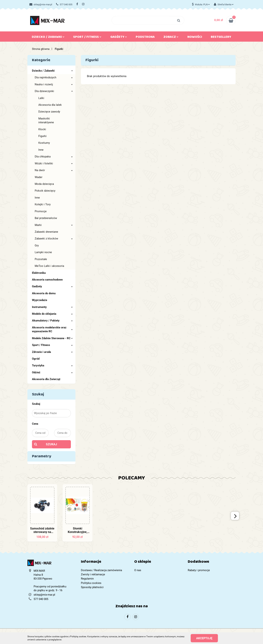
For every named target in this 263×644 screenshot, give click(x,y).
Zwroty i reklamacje (93, 574)
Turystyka (52, 365)
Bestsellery (221, 38)
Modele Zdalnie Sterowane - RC (52, 338)
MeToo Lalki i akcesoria (49, 266)
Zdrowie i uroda (52, 352)
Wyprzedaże (40, 300)
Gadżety (119, 38)
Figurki (42, 136)
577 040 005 (64, 4)
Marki (54, 225)
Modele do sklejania (52, 314)
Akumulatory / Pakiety (52, 321)
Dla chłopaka (54, 157)
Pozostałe (41, 259)
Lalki (41, 98)
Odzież (52, 372)
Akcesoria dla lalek (50, 105)
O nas (138, 570)
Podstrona (145, 38)
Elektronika (39, 273)
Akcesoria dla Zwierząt (46, 379)
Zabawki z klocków (54, 239)
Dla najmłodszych (54, 77)
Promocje (41, 211)
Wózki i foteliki (54, 163)
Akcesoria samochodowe (47, 280)
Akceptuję (204, 638)
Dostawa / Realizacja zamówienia (101, 570)
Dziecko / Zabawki (48, 38)
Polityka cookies (91, 583)
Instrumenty (52, 307)
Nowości (195, 38)
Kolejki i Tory (43, 204)
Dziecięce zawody (49, 112)
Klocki (42, 129)
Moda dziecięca (44, 184)
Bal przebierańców (46, 218)
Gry (37, 245)
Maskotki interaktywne (46, 120)
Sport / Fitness (87, 38)
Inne (41, 150)
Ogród (36, 359)
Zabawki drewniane (46, 232)
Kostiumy (44, 143)
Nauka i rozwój (54, 84)
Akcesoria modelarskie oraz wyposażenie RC (52, 329)
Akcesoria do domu (44, 293)
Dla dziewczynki (54, 91)
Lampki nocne (43, 252)
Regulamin (87, 579)
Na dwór (54, 170)
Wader (39, 177)
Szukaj (51, 444)
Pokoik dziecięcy (45, 191)
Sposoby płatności (92, 587)
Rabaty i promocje (199, 570)
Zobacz (171, 38)
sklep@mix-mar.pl (41, 4)
